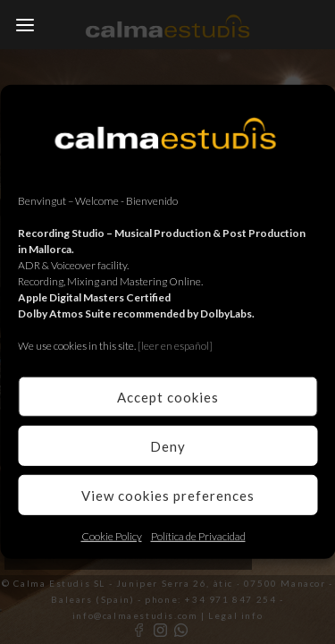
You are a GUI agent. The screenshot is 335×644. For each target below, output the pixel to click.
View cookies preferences (168, 495)
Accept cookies (168, 396)
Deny (168, 445)
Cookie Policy (112, 536)
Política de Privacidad (198, 536)
